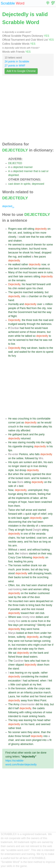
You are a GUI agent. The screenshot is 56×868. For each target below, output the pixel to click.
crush (44, 645)
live (13, 344)
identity (31, 526)
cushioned (44, 593)
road (46, 320)
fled (29, 308)
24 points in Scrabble (17, 62)
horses (17, 565)
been (38, 502)
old (37, 613)
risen (44, 661)
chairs (12, 538)
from (35, 268)
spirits (27, 184)
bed (21, 486)
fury (14, 356)
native (12, 430)
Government (25, 312)
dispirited (13, 175)
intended (13, 716)
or (47, 171)
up (29, 466)
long (45, 542)
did (15, 649)
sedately (39, 292)
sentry (28, 474)
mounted (18, 601)
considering (27, 677)
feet (39, 685)
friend (43, 696)
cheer (11, 665)
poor (19, 569)
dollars (40, 617)
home (36, 629)
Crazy (12, 557)
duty (46, 704)
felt (50, 681)
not (50, 340)
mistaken (13, 526)
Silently (42, 625)
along (20, 494)
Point (43, 700)
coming (46, 641)
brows (12, 637)
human (29, 641)
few (36, 257)
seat (11, 597)
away (24, 700)
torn (45, 538)
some (50, 245)
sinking (33, 716)
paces (42, 257)
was (20, 229)
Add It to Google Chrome (21, 71)
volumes (37, 712)
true (36, 466)
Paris (23, 308)
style (11, 470)
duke (11, 736)
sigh (34, 514)
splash (25, 685)
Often (11, 585)
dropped (47, 253)
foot (10, 561)
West (37, 700)
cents (24, 621)
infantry (29, 692)
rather (25, 264)
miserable (36, 427)
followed (30, 458)
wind (11, 581)
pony (30, 561)
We (10, 653)
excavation (14, 681)
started (42, 510)
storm (39, 352)
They (11, 530)
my (30, 673)
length (21, 530)
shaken (18, 241)
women (38, 589)
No (10, 732)
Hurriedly (13, 304)
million (49, 304)
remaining (29, 625)
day (41, 569)
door (49, 474)
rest (33, 609)
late (21, 276)
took (35, 320)
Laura (12, 696)
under (44, 633)
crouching (23, 419)
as (23, 422)
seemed (17, 245)
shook (26, 253)
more (43, 233)
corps (42, 688)
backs (42, 348)
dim (40, 462)
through (31, 324)
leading (18, 561)
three (29, 320)
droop (23, 470)
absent (12, 692)
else (11, 268)
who (32, 454)
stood (11, 573)
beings (37, 641)
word (23, 550)
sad (43, 171)
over (40, 304)
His (10, 462)
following (27, 557)
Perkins (24, 454)
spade (36, 673)
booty (49, 605)
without (36, 550)
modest (44, 677)
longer (15, 466)
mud (25, 272)
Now (11, 490)
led (40, 312)
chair (11, 740)
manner (28, 167)
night (48, 442)
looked (44, 478)
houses (33, 272)
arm (14, 546)
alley (45, 427)
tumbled (31, 538)
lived (28, 328)
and (20, 233)
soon (29, 740)
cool (18, 685)
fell (34, 284)
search (29, 245)
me (10, 340)
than (44, 732)
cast (11, 184)
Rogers (12, 229)
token (24, 249)
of (17, 272)
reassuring (14, 249)
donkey (43, 466)
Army (16, 704)
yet (21, 625)
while (18, 336)
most (27, 427)
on (49, 229)
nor (40, 565)
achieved (13, 332)
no (10, 466)
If (9, 328)
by (37, 458)
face (36, 542)
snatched (47, 502)
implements (23, 498)
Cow (18, 557)
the (10, 233)
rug (14, 257)
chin (15, 288)
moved (40, 609)
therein (38, 245)
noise (49, 712)
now (44, 264)
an (22, 692)
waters (34, 657)
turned (25, 577)
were (41, 272)
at (34, 233)
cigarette (17, 446)
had (35, 312)
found (37, 249)
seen (34, 585)
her (50, 633)
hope (24, 502)
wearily (22, 324)
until (48, 284)
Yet (10, 601)
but (31, 249)
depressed (38, 184)
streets (32, 494)
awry (20, 542)
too (18, 585)
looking (28, 233)
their (16, 276)
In (9, 688)
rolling (28, 712)
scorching (43, 577)
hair (23, 538)
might (36, 645)
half (23, 510)
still (25, 229)
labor (36, 498)
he (38, 237)
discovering (15, 522)
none (44, 249)
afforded (25, 430)
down (17, 184)
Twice (12, 510)
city (44, 308)
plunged (37, 740)
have (45, 328)
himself (26, 736)
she (18, 510)
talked (29, 336)
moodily (31, 442)
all (10, 498)
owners (28, 276)
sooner (16, 732)
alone (36, 732)
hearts (42, 716)
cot (14, 233)
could (22, 237)
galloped (17, 434)
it (13, 708)
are (21, 462)
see (28, 237)
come (34, 621)
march (47, 692)
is (39, 171)
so (34, 336)
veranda (41, 534)
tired (18, 728)
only (50, 514)
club (42, 613)
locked (19, 478)
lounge (12, 494)
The (10, 292)
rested (22, 288)
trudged (13, 324)
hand (11, 300)
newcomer (47, 526)
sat (29, 348)
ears (50, 462)
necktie (12, 542)
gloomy (15, 744)
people (12, 308)
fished (12, 657)
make (25, 649)
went (29, 629)
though (47, 637)
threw (18, 736)
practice (38, 692)
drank (34, 565)
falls (37, 454)
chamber (34, 296)
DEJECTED (15, 163)
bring (31, 605)
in (9, 167)
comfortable (44, 419)
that (36, 171)
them (17, 506)
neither (26, 565)
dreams (41, 332)
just (18, 422)
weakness (44, 268)
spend (50, 352)
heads (48, 573)
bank (40, 653)
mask (25, 716)
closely (12, 237)
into (23, 296)
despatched (43, 601)
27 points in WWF (15, 66)
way (49, 312)
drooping (28, 446)
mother (25, 696)
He (10, 245)
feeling (42, 494)
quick (28, 514)
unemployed (35, 490)
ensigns (13, 502)
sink (14, 518)
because (13, 253)
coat (39, 538)
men (25, 589)
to (24, 245)
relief (43, 514)
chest (40, 288)
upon (29, 288)
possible (15, 609)
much (11, 569)
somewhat (26, 268)
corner (12, 422)
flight (14, 316)
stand (23, 466)
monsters (22, 645)
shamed (42, 585)
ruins (50, 272)
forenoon (21, 688)
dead (26, 657)
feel (31, 340)
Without (13, 550)
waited (23, 352)
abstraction (27, 744)
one (26, 534)
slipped (20, 665)
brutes (26, 569)
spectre (18, 292)
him (37, 233)
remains (21, 280)
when (16, 474)
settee (20, 458)
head (37, 253)
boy (16, 720)
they (24, 348)
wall (10, 352)
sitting (31, 229)
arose (29, 510)
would (38, 328)
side (11, 486)
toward (25, 613)
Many (11, 272)
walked (27, 257)
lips (10, 450)
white (48, 237)
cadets (41, 708)
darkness (46, 324)
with (20, 514)
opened (37, 474)
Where (12, 617)
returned (26, 438)
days (16, 625)
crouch (12, 427)
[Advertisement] (28, 110)
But (10, 474)
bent (16, 268)
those (33, 332)
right (50, 296)
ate (45, 565)
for (44, 245)
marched (28, 292)
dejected (18, 167)
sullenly (21, 637)
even (11, 336)
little (13, 685)
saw (14, 482)
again (26, 518)
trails (22, 605)
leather (33, 593)
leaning (19, 673)
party (42, 434)
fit (50, 740)
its (10, 356)
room (27, 478)
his (32, 253)
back (26, 434)
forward (41, 284)
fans (27, 661)
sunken (28, 462)
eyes (15, 462)
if (9, 609)
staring (22, 442)
